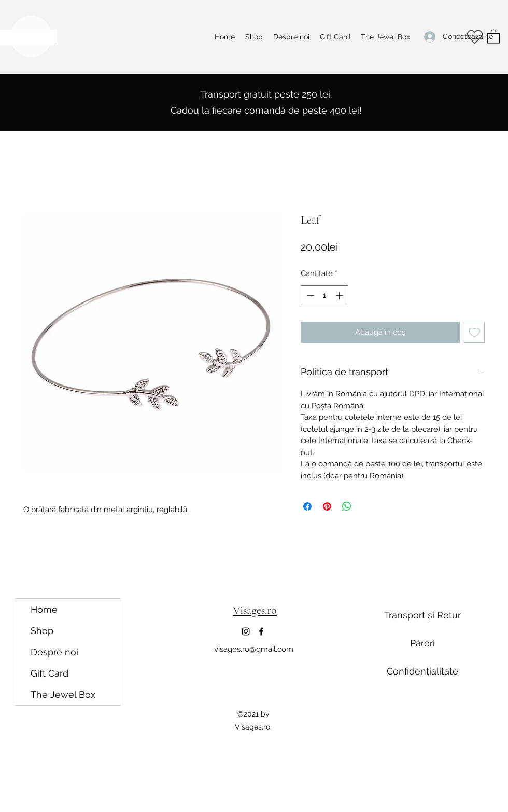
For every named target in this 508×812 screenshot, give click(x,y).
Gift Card (50, 673)
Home (44, 609)
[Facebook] (261, 631)
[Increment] (340, 295)
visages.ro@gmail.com (254, 649)
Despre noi (54, 652)
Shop (42, 631)
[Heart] (475, 37)
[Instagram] (246, 631)
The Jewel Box (63, 694)
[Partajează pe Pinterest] (327, 506)
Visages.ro (255, 610)
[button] (493, 36)
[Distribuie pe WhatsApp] (347, 506)
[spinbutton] (325, 295)
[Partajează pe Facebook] (307, 506)
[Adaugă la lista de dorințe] (475, 332)
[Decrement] (309, 295)
